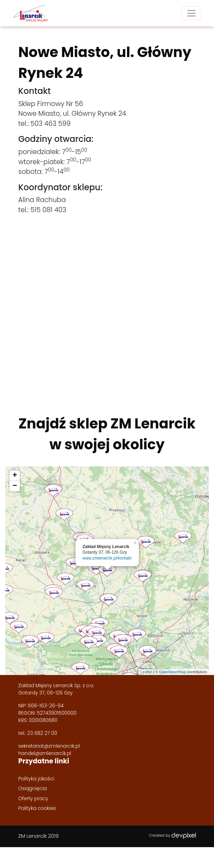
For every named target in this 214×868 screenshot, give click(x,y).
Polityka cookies (37, 808)
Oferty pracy (33, 798)
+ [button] (15, 476)
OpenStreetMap (173, 672)
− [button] (15, 486)
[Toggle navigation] (191, 13)
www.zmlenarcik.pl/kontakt (107, 558)
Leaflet (146, 672)
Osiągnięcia (33, 788)
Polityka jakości (36, 779)
